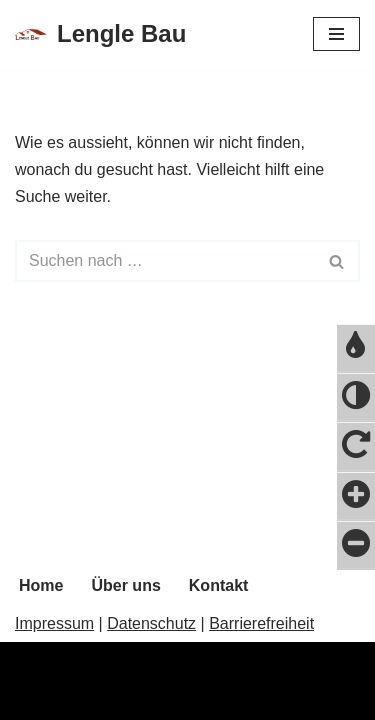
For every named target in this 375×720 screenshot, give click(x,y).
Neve (33, 698)
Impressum (54, 623)
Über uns (125, 585)
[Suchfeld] (165, 261)
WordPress (216, 698)
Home (41, 585)
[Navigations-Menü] (336, 34)
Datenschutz (151, 623)
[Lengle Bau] (100, 34)
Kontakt (219, 585)
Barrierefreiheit (261, 623)
